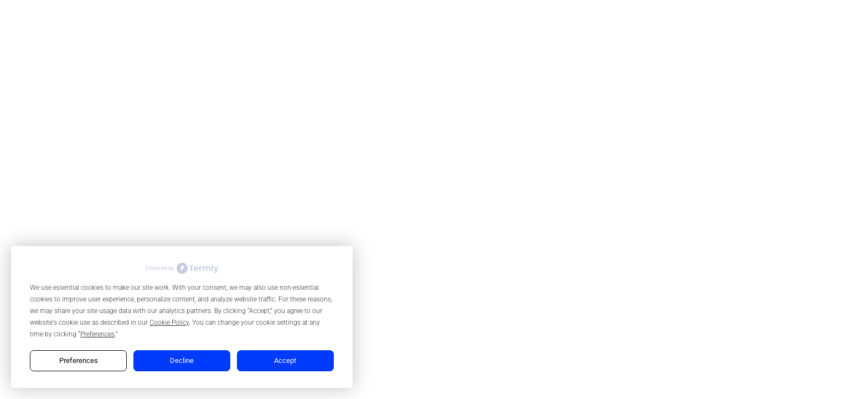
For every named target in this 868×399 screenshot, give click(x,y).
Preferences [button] (97, 334)
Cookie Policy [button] (169, 323)
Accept (285, 360)
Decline (182, 360)
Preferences (79, 360)
